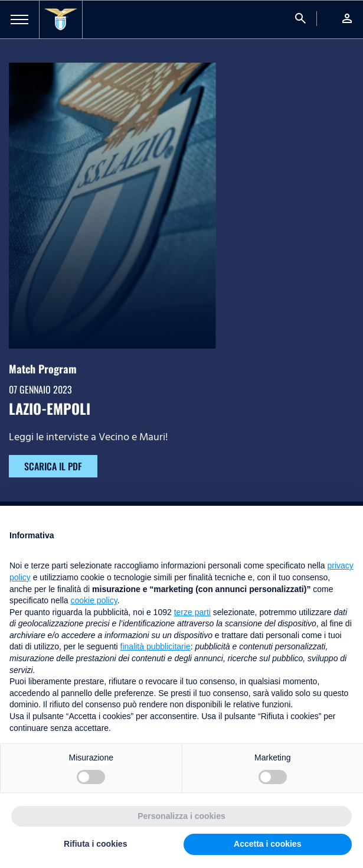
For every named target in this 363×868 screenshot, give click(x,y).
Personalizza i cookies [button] (181, 816)
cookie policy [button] (94, 600)
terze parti (192, 612)
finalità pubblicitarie (156, 646)
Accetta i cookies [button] (267, 844)
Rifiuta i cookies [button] (95, 844)
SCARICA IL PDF (53, 466)
